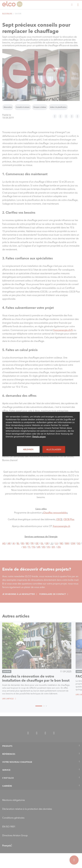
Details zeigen (39, 436)
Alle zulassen (54, 449)
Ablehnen (28, 449)
